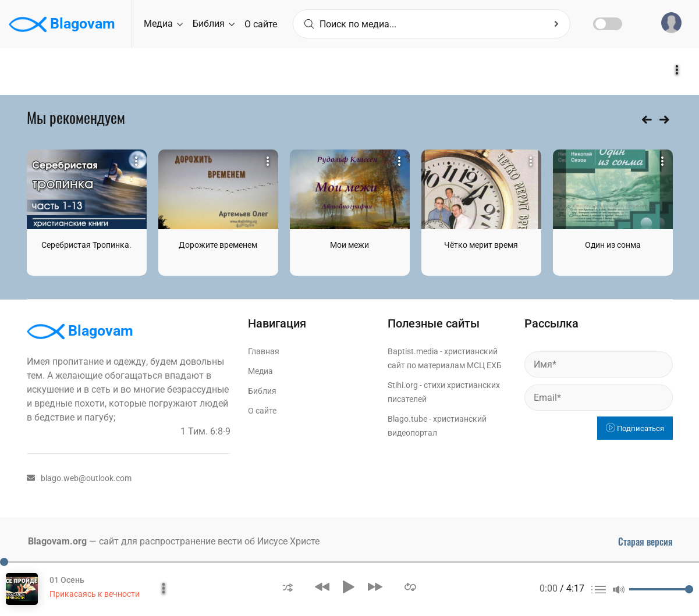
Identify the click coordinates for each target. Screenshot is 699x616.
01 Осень (67, 580)
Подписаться (635, 428)
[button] (288, 587)
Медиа (163, 24)
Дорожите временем (218, 245)
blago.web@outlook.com (79, 478)
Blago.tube (407, 419)
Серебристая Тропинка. (86, 245)
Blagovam (62, 24)
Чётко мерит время (481, 245)
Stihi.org (403, 385)
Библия (214, 24)
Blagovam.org (57, 541)
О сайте (261, 24)
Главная (264, 351)
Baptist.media (413, 351)
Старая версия (645, 542)
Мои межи (349, 245)
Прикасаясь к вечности (95, 594)
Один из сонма (613, 245)
